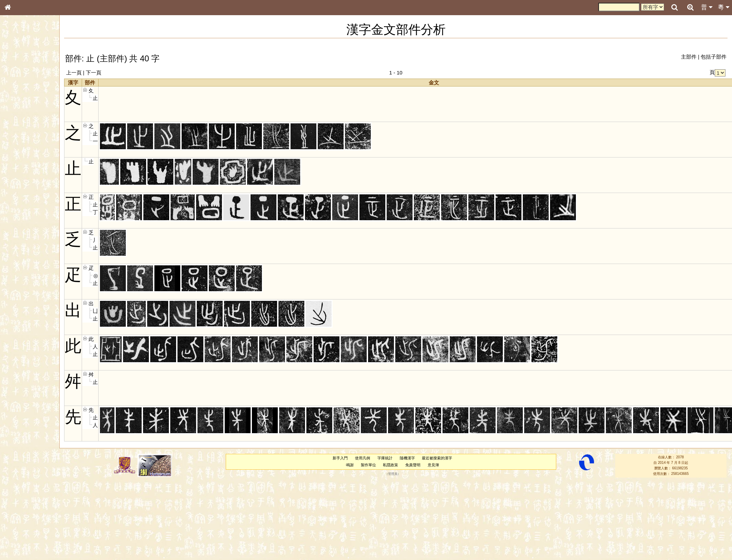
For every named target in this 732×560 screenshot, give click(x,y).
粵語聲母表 (19, 144)
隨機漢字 (407, 458)
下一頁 (94, 73)
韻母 (23, 185)
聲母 (14, 185)
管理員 (393, 474)
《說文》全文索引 (25, 216)
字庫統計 (385, 458)
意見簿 (433, 465)
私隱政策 (390, 465)
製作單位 (368, 465)
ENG (30, 76)
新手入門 (340, 458)
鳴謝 (350, 465)
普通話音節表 (21, 191)
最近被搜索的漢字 (437, 458)
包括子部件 (714, 57)
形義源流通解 (21, 119)
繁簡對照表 (19, 236)
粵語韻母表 (19, 151)
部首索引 (17, 92)
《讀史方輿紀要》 (25, 223)
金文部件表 (19, 112)
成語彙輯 (17, 230)
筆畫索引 (17, 99)
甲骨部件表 (19, 105)
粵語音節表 (19, 137)
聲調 (33, 185)
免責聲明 (413, 465)
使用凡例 (363, 458)
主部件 (689, 57)
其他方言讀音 (21, 198)
